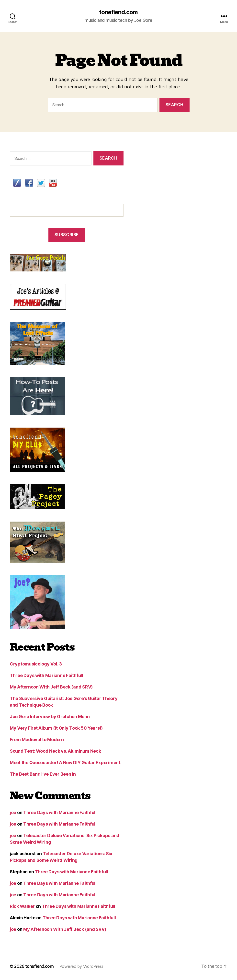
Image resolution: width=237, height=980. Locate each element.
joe (13, 812)
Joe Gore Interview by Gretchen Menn (50, 717)
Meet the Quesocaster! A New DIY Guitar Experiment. (66, 763)
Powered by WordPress (82, 966)
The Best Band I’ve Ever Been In (43, 774)
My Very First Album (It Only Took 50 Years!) (56, 728)
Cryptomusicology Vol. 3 (36, 664)
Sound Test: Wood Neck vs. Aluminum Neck (55, 751)
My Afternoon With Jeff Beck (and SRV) (51, 687)
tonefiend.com (118, 12)
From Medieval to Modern (37, 740)
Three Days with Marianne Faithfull (46, 675)
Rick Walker (22, 906)
